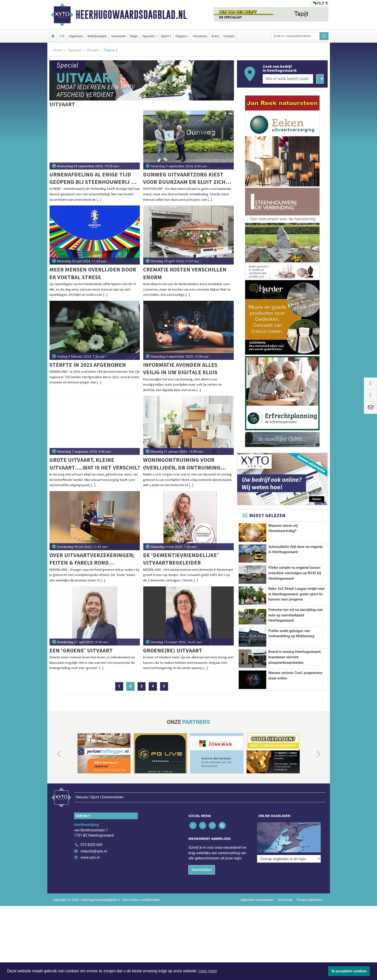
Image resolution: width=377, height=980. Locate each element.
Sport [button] (165, 36)
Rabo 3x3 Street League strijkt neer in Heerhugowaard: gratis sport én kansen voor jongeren (297, 594)
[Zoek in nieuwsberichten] (295, 36)
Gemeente (118, 36)
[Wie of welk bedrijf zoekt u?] (288, 79)
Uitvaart (92, 50)
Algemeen (76, 36)
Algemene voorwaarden (257, 889)
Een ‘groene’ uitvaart (81, 650)
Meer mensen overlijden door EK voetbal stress (93, 273)
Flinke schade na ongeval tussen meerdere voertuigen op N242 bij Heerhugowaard (295, 573)
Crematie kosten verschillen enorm (185, 273)
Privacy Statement (310, 889)
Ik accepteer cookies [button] (349, 971)
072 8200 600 (91, 834)
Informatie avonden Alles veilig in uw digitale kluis (180, 368)
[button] (53, 754)
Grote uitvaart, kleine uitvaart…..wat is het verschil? (95, 463)
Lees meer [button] (208, 971)
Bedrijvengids (97, 36)
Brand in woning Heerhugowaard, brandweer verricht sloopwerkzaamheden (295, 657)
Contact (229, 36)
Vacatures (200, 36)
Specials (75, 50)
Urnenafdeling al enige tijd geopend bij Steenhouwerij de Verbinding (94, 178)
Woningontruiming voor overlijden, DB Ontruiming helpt (182, 464)
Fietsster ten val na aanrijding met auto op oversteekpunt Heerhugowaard (296, 615)
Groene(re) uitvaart (173, 650)
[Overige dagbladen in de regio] (289, 824)
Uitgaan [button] (181, 36)
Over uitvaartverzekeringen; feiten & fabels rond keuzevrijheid (92, 559)
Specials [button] (148, 36)
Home (58, 50)
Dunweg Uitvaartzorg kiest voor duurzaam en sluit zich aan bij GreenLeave (184, 178)
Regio (134, 36)
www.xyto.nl (90, 847)
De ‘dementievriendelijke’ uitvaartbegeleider (181, 559)
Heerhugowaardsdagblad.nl (131, 15)
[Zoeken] (324, 36)
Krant (215, 36)
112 (62, 36)
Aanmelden (202, 859)
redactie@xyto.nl (94, 841)
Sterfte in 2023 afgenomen (88, 365)
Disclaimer (285, 889)
